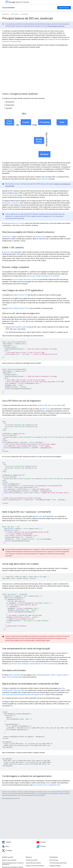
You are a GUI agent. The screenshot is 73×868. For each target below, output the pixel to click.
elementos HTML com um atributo (51, 405)
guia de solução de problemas (56, 26)
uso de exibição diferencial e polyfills (25, 279)
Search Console (64, 8)
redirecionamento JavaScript (19, 327)
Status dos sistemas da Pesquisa (35, 866)
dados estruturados (15, 675)
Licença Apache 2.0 (43, 794)
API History (47, 409)
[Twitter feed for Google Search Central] (19, 851)
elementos (11, 237)
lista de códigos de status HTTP (18, 308)
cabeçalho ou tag (14, 203)
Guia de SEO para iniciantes (33, 863)
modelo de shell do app (9, 195)
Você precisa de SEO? (32, 860)
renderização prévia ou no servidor (14, 223)
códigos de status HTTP (20, 295)
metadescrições (41, 237)
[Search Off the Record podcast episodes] (54, 846)
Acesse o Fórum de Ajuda (9, 860)
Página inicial (5, 14)
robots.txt (11, 169)
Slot (12, 706)
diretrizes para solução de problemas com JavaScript (43, 276)
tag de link (13, 252)
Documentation (8, 8)
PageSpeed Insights (55, 866)
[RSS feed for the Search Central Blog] (19, 846)
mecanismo (48, 179)
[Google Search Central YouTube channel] (54, 842)
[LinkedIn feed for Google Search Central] (19, 842)
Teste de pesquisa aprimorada (11, 695)
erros (23, 321)
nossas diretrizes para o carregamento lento (46, 785)
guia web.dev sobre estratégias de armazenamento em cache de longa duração (33, 664)
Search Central (19, 2)
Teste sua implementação (15, 677)
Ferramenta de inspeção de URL (34, 695)
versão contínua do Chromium (52, 39)
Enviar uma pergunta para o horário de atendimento (13, 864)
